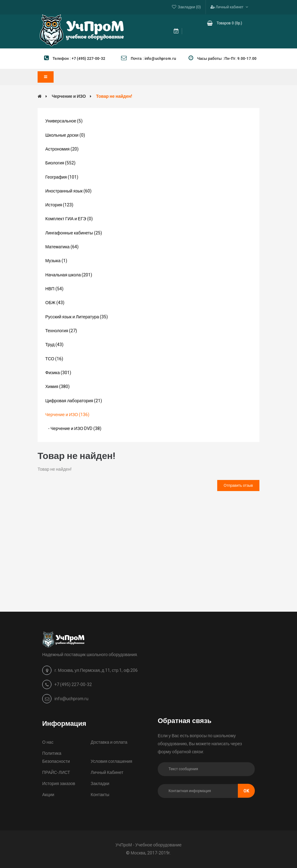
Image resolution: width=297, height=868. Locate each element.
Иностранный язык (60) (68, 191)
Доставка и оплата (109, 742)
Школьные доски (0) (65, 135)
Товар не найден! (114, 96)
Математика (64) (62, 247)
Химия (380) (57, 387)
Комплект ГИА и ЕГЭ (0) (69, 219)
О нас (48, 742)
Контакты (100, 795)
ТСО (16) (54, 359)
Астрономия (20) (62, 149)
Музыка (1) (56, 261)
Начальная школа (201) (69, 275)
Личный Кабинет (107, 773)
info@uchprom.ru (71, 699)
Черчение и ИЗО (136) (67, 415)
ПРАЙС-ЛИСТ (56, 773)
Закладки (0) (189, 7)
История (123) (59, 205)
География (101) (62, 177)
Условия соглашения (111, 761)
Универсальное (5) (64, 121)
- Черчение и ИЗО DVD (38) (73, 429)
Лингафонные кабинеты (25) (74, 233)
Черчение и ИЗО (69, 96)
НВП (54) (54, 289)
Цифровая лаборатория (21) (74, 401)
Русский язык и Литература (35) (77, 317)
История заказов (59, 784)
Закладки (100, 784)
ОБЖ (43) (55, 303)
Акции (48, 795)
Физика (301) (58, 373)
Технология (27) (61, 331)
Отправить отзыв (238, 486)
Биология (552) (60, 163)
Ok (246, 791)
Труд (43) (54, 345)
